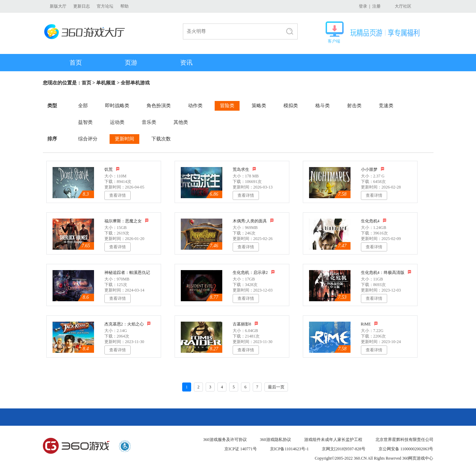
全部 (83, 106)
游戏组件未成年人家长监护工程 (333, 440)
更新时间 (124, 139)
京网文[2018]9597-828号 (344, 449)
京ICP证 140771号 (241, 449)
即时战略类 (117, 106)
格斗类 (323, 106)
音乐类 (149, 122)
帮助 (124, 6)
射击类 (354, 106)
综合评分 (88, 139)
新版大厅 (58, 6)
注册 (376, 6)
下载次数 (161, 139)
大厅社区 (403, 6)
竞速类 (386, 106)
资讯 (186, 63)
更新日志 (82, 6)
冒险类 (227, 106)
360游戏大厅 (87, 32)
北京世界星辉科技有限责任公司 (404, 440)
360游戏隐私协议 (276, 440)
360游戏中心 (76, 446)
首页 (76, 63)
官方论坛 (105, 6)
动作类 (195, 106)
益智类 (85, 122)
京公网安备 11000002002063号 (406, 449)
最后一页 (276, 387)
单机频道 (106, 83)
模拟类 (291, 106)
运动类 (117, 122)
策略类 (259, 106)
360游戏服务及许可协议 (225, 440)
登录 (363, 6)
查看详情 (118, 195)
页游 (131, 63)
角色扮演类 (159, 106)
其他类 (181, 122)
